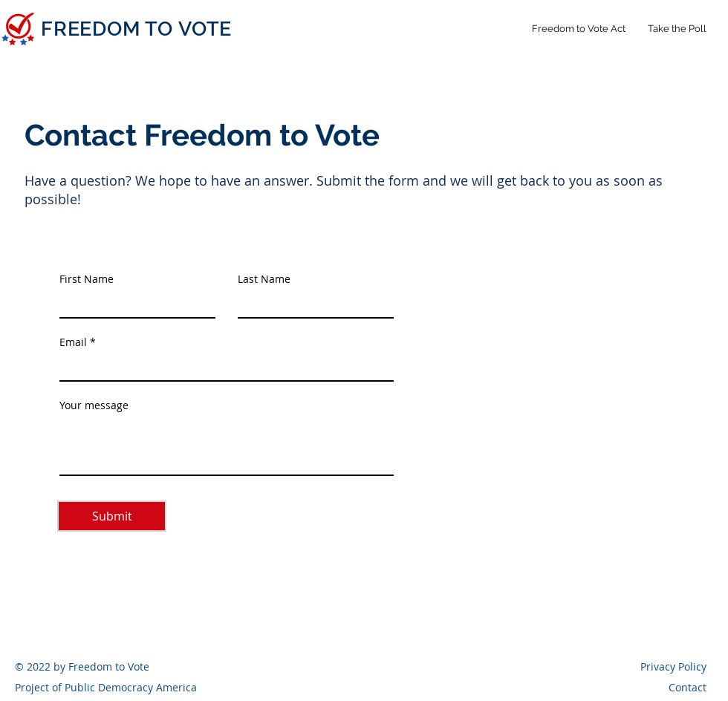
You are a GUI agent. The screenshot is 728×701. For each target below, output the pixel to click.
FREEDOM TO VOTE (136, 29)
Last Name (264, 279)
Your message (94, 405)
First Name (87, 279)
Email (73, 342)
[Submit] (112, 516)
